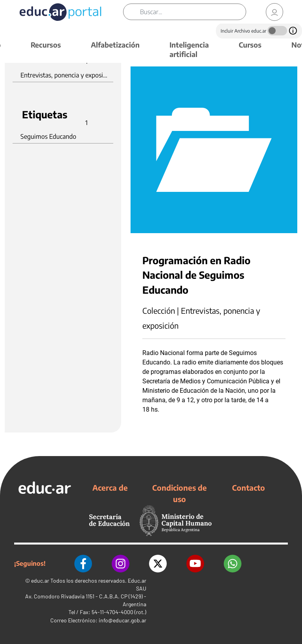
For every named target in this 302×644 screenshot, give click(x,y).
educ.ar (40, 581)
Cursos (250, 45)
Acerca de (110, 488)
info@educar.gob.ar (122, 620)
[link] (274, 12)
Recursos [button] (46, 45)
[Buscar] (193, 12)
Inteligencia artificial (189, 49)
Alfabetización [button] (115, 45)
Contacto (249, 488)
